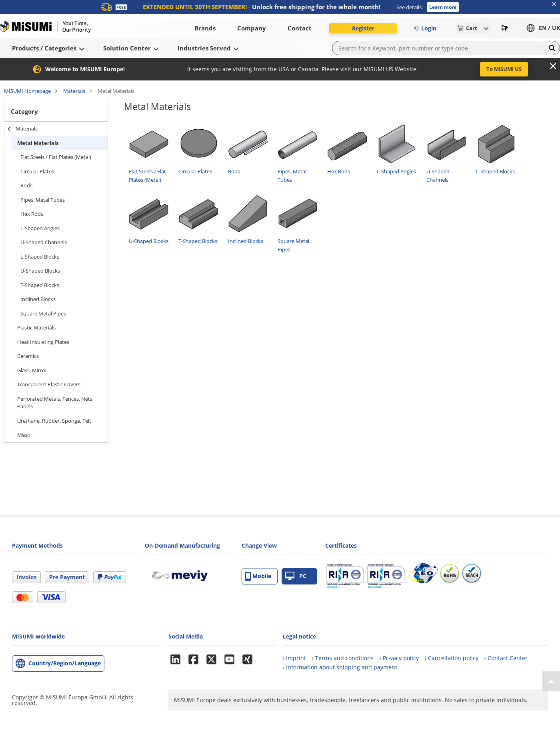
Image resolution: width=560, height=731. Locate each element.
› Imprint (294, 658)
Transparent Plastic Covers (49, 384)
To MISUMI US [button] (504, 69)
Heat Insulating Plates (43, 342)
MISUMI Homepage (27, 91)
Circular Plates (37, 171)
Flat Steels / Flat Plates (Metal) (56, 157)
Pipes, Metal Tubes (43, 200)
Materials (74, 91)
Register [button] (363, 28)
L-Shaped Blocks (40, 257)
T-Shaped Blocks (40, 285)
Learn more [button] (443, 7)
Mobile (258, 576)
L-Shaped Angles (40, 228)
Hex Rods (32, 214)
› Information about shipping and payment (340, 667)
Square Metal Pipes (43, 313)
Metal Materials (38, 143)
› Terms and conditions (343, 658)
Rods (26, 185)
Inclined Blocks (38, 299)
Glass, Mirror (32, 370)
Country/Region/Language (65, 663)
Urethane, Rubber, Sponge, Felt (54, 421)
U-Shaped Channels (44, 242)
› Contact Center (506, 658)
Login (424, 28)
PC (296, 576)
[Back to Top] (551, 681)
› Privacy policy (399, 658)
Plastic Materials (36, 327)
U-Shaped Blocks (40, 271)
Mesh (24, 435)
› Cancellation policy (452, 658)
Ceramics (28, 356)
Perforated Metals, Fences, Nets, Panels (55, 403)
